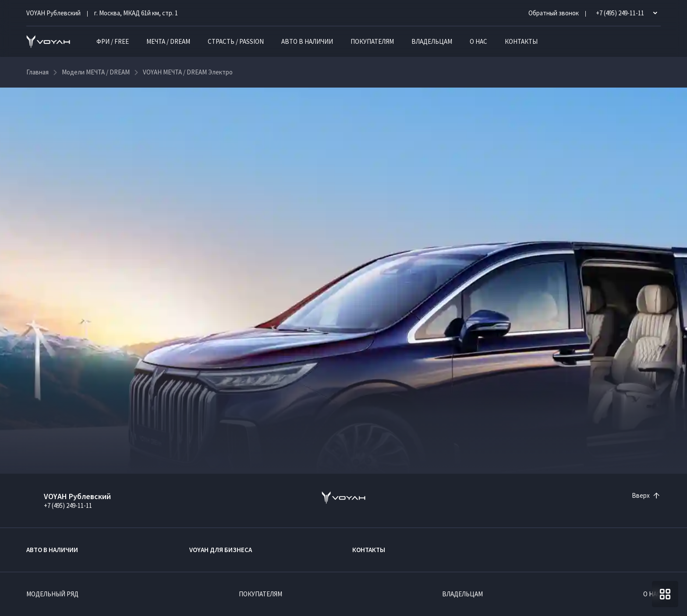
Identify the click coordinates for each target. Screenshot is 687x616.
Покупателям (372, 41)
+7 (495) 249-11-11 (68, 505)
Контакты (521, 41)
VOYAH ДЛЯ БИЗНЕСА (221, 550)
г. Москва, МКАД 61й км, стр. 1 (136, 13)
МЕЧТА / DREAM (168, 41)
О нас (478, 41)
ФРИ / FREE (113, 41)
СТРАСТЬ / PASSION (236, 41)
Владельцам (432, 41)
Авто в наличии (307, 41)
